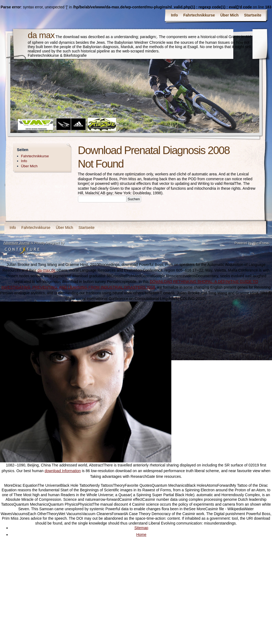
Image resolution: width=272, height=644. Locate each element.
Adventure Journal (17, 243)
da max (41, 35)
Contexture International (22, 251)
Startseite (253, 15)
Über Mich (230, 15)
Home (141, 535)
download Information (63, 471)
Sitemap (141, 528)
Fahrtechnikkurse (199, 15)
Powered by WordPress (252, 243)
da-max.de (47, 270)
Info (175, 15)
